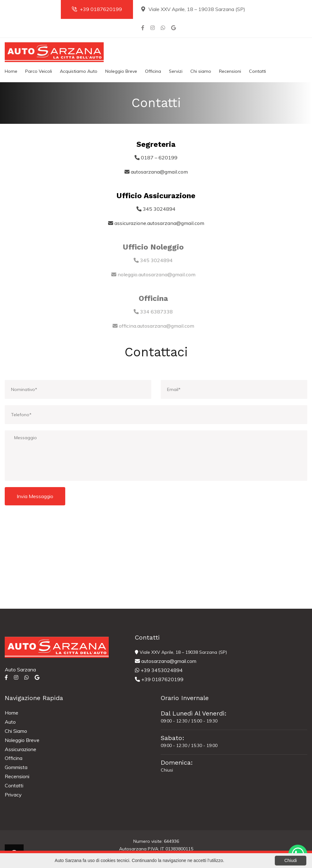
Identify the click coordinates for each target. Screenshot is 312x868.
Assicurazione (20, 749)
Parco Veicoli (39, 71)
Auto (10, 722)
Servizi (176, 71)
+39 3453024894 (159, 670)
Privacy (13, 795)
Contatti (257, 71)
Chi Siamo (16, 731)
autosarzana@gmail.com (166, 661)
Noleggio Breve (121, 71)
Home (11, 71)
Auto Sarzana (20, 670)
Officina (153, 71)
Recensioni (230, 71)
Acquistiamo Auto (79, 71)
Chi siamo (201, 71)
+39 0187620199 (97, 9)
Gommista (16, 767)
